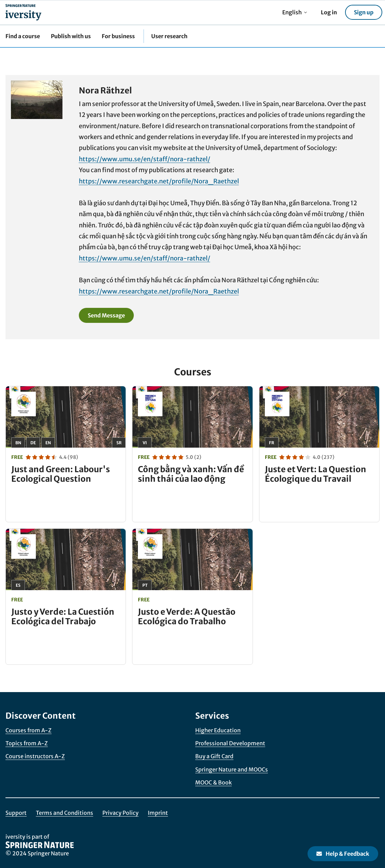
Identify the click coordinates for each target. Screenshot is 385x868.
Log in (329, 12)
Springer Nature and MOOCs (232, 769)
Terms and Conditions (65, 813)
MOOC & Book (213, 782)
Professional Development (230, 743)
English (295, 12)
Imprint (158, 813)
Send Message (106, 315)
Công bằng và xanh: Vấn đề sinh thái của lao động (191, 474)
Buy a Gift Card (214, 756)
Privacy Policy (120, 813)
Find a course (23, 36)
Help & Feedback (343, 854)
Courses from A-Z (28, 730)
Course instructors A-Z (35, 756)
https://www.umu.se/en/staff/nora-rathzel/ (145, 159)
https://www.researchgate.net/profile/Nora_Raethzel (159, 181)
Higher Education (218, 730)
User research (169, 36)
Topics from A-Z (27, 743)
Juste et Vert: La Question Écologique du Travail (316, 474)
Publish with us (71, 36)
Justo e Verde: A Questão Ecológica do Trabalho (187, 617)
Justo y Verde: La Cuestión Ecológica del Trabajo (63, 617)
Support (16, 813)
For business (118, 36)
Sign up (364, 12)
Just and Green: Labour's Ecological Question (61, 474)
